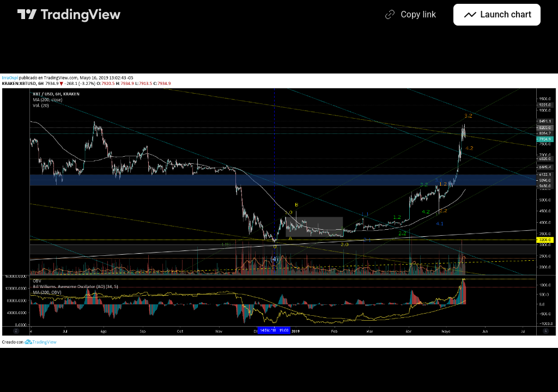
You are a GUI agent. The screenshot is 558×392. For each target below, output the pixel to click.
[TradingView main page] (69, 15)
